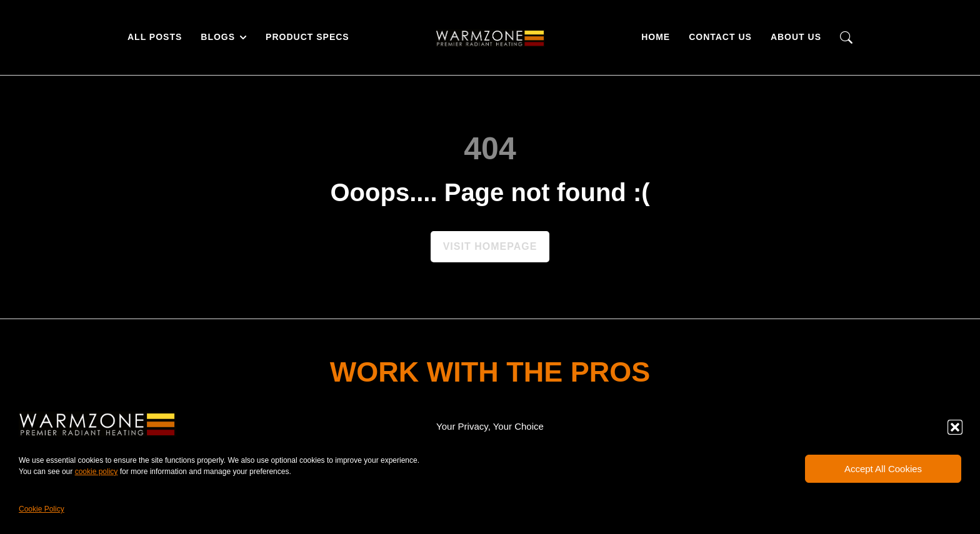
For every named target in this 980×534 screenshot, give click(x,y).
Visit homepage (490, 246)
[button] (955, 427)
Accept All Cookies (883, 469)
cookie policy (97, 472)
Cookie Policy (42, 509)
